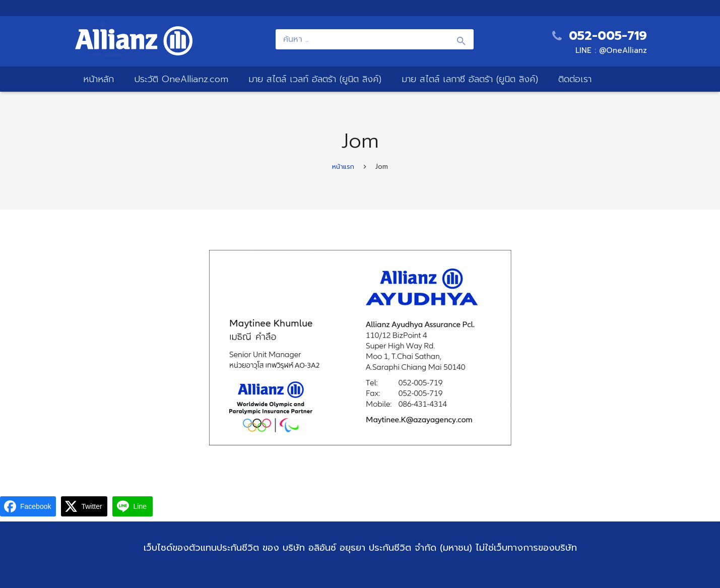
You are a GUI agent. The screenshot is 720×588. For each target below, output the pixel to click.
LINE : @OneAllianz (611, 50)
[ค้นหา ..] (374, 39)
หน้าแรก (343, 167)
